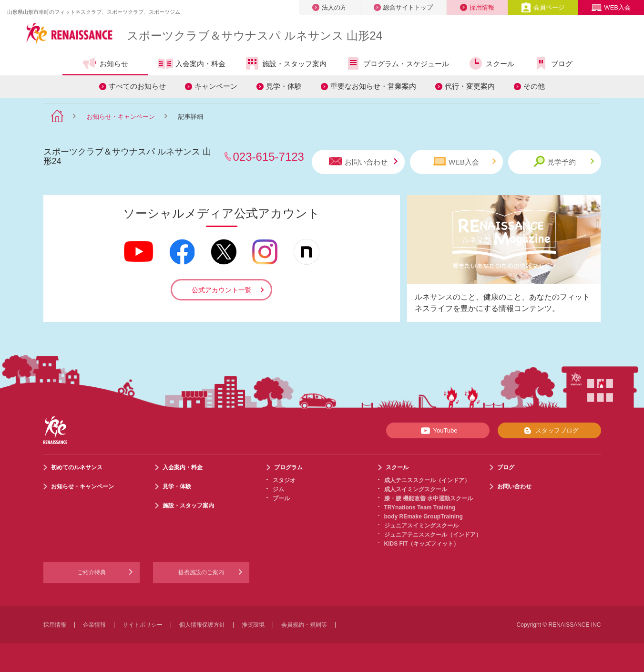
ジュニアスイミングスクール (421, 526)
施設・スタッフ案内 (286, 63)
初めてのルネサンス (77, 467)
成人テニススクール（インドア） (427, 480)
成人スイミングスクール (416, 489)
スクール (491, 63)
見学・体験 (284, 86)
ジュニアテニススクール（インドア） (433, 535)
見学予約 (564, 161)
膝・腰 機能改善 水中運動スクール (429, 498)
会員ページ (543, 7)
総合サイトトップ (403, 7)
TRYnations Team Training (420, 507)
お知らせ (105, 63)
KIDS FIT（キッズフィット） (422, 544)
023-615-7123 (269, 157)
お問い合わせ (363, 161)
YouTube (437, 431)
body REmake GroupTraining (424, 517)
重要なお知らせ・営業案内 (373, 86)
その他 (534, 86)
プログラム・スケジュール (397, 63)
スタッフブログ (549, 431)
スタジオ (284, 480)
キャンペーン (216, 86)
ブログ (553, 63)
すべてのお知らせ (137, 86)
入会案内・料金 (192, 64)
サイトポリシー (143, 625)
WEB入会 (611, 7)
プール (281, 498)
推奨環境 (253, 625)
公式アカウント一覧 (222, 290)
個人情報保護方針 (202, 625)
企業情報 (94, 625)
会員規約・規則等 (304, 625)
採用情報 (477, 7)
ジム (278, 489)
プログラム (288, 467)
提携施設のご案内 (201, 572)
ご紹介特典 (92, 572)
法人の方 (329, 7)
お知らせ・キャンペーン (121, 117)
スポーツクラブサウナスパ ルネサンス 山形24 (255, 36)
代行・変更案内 (470, 86)
